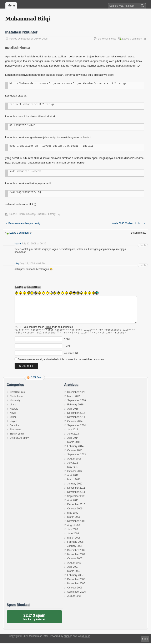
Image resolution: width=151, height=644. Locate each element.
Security (31, 214)
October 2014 (75, 422)
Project (14, 422)
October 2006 (75, 589)
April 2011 (73, 502)
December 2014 (76, 414)
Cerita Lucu (16, 398)
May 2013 (73, 468)
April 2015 (73, 410)
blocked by (34, 618)
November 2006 (76, 585)
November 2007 (76, 556)
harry (18, 244)
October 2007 (75, 560)
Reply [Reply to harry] (143, 245)
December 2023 (76, 393)
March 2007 (74, 572)
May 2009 (73, 514)
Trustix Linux (17, 435)
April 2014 (73, 439)
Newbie (14, 410)
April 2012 (73, 477)
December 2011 (76, 489)
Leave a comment (132, 39)
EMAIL (67, 347)
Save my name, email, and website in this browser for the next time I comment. (62, 361)
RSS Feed (36, 379)
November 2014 (76, 418)
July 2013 (73, 464)
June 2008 (73, 535)
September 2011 (77, 497)
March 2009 (74, 518)
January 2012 (75, 485)
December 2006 (76, 581)
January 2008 (75, 547)
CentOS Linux (17, 214)
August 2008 (74, 526)
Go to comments (107, 39)
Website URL (71, 354)
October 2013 (75, 452)
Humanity (15, 402)
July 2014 (73, 431)
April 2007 (73, 568)
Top (146, 639)
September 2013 (77, 456)
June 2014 (73, 435)
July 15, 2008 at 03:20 (32, 264)
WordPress (84, 637)
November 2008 (76, 522)
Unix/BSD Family (46, 214)
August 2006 (74, 597)
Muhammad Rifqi (28, 18)
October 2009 (75, 510)
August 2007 (74, 564)
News (13, 414)
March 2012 (74, 481)
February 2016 (75, 406)
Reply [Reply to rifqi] (143, 265)
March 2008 (74, 539)
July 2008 (73, 531)
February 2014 (75, 447)
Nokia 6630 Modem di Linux (129, 223)
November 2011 (76, 493)
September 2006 (77, 593)
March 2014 (74, 443)
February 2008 (75, 543)
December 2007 (76, 551)
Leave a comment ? (20, 233)
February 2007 (75, 576)
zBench (68, 637)
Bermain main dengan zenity (23, 223)
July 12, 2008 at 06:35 (34, 244)
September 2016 (77, 402)
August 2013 (74, 460)
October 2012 (75, 472)
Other (13, 418)
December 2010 (76, 506)
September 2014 (77, 427)
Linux (13, 406)
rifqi (17, 264)
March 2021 (74, 398)
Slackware (16, 431)
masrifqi (26, 39)
